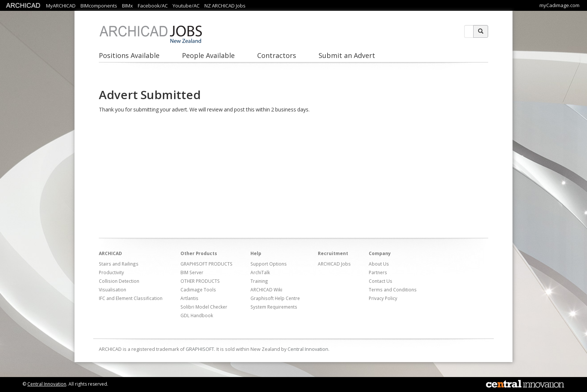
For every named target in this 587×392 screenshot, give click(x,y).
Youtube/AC (186, 6)
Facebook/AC (153, 6)
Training (259, 281)
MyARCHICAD (61, 6)
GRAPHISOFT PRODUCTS (206, 264)
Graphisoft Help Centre (275, 298)
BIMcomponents (99, 6)
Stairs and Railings (119, 264)
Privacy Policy (383, 298)
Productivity (111, 272)
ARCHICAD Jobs (334, 264)
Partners (378, 272)
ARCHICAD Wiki (266, 290)
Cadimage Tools (198, 290)
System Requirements (274, 307)
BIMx (127, 6)
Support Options (269, 264)
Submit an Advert (347, 55)
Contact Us (381, 281)
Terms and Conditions (393, 290)
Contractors (277, 55)
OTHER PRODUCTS (200, 281)
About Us (379, 264)
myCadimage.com (559, 5)
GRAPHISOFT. (200, 349)
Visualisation (112, 290)
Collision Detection (119, 281)
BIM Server (192, 272)
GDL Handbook (197, 315)
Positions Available (129, 55)
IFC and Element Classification (131, 298)
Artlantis (189, 298)
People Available (208, 55)
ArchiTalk (260, 272)
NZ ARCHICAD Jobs (225, 6)
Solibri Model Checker (204, 307)
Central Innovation (308, 349)
